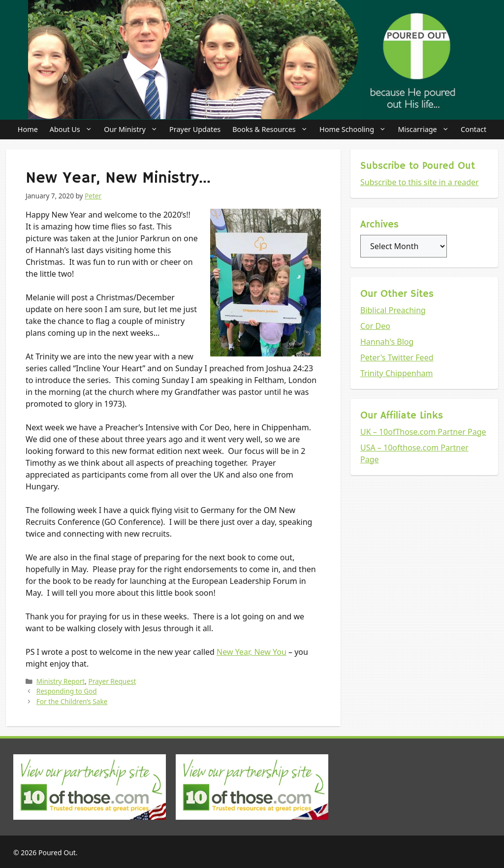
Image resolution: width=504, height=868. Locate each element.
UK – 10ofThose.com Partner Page (423, 432)
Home (28, 129)
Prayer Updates (195, 129)
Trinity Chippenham (397, 373)
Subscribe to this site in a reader (420, 182)
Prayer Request (112, 681)
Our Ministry (134, 129)
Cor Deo (375, 326)
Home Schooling (356, 129)
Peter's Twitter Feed (397, 357)
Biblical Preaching (393, 310)
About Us (74, 129)
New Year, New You (252, 652)
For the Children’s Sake (72, 701)
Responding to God (67, 691)
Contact (473, 129)
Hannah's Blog (387, 342)
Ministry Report (61, 681)
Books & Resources (273, 129)
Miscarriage (426, 129)
